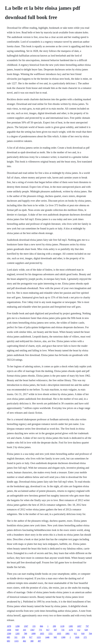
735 (63, 630)
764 (90, 634)
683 (8, 641)
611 (75, 634)
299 (54, 626)
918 (17, 630)
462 (24, 641)
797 (87, 626)
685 (8, 637)
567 (55, 630)
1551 (50, 634)
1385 (71, 626)
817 (48, 630)
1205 (17, 634)
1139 (62, 626)
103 (24, 630)
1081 (67, 634)
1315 (16, 641)
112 (79, 630)
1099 (33, 634)
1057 (79, 626)
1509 (9, 634)
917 (31, 637)
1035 (59, 634)
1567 (32, 630)
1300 (63, 637)
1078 (9, 626)
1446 (47, 637)
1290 (17, 626)
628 (86, 630)
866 (41, 626)
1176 (71, 630)
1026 (77, 637)
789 (25, 634)
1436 (9, 630)
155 (34, 626)
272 (85, 637)
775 (40, 630)
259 (23, 637)
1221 (39, 637)
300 (32, 641)
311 (16, 637)
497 (39, 641)
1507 (26, 626)
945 (55, 637)
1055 (42, 634)
